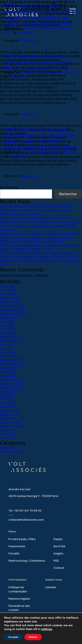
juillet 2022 (9, 391)
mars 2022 (8, 407)
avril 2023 (8, 376)
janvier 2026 (10, 302)
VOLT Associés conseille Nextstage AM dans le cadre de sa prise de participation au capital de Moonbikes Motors (41, 15)
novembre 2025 (12, 310)
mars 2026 (8, 294)
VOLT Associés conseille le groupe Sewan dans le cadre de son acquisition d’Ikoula (38, 62)
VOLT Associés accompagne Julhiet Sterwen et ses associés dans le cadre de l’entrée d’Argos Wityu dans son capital (40, 138)
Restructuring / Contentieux (27, 561)
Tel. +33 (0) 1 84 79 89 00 (25, 511)
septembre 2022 (13, 387)
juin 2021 (7, 430)
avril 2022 (8, 403)
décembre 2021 (12, 418)
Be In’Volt (59, 546)
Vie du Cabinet (11, 452)
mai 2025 (7, 325)
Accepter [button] (13, 637)
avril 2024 (8, 352)
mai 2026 (7, 286)
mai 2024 (7, 348)
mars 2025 (8, 333)
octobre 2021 (10, 422)
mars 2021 (8, 438)
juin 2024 (7, 345)
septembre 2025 (13, 314)
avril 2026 (8, 290)
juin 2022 (7, 395)
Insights (58, 554)
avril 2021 (8, 434)
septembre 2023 (13, 364)
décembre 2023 (12, 360)
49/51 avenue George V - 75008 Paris (33, 496)
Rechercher (9, 187)
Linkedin (51, 587)
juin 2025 (7, 321)
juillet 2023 (9, 368)
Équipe (58, 539)
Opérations (29, 41)
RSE (56, 561)
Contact (59, 568)
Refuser (33, 637)
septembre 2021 (13, 426)
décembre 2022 (12, 379)
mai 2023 (7, 372)
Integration (26, 32)
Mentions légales (19, 599)
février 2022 (9, 411)
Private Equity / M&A (22, 539)
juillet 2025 (9, 317)
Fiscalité (14, 554)
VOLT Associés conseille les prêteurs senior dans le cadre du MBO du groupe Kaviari (40, 247)
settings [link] (47, 629)
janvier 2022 (10, 415)
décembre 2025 (12, 306)
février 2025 (9, 337)
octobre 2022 (10, 383)
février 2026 (9, 298)
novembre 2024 (12, 341)
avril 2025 (8, 329)
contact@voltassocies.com (26, 520)
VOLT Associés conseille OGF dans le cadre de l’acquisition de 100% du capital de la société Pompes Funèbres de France (36, 210)
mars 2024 (8, 356)
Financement (17, 546)
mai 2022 (7, 399)
